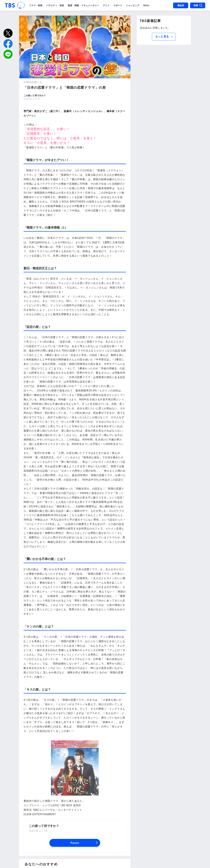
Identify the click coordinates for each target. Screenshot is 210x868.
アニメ (106, 5)
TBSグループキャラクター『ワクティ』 (21, 5)
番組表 (181, 5)
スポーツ (118, 5)
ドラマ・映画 (36, 5)
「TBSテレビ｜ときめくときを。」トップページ (10, 5)
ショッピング (133, 5)
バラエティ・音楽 (55, 5)
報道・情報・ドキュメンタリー (83, 5)
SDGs (146, 5)
